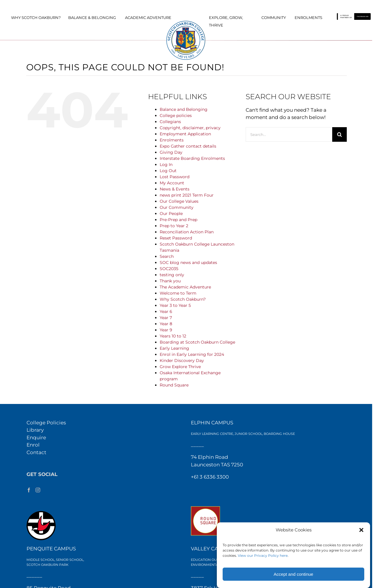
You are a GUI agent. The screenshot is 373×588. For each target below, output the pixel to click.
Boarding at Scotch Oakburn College (197, 342)
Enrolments (172, 140)
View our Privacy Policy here (263, 555)
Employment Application (185, 134)
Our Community (177, 207)
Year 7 (166, 318)
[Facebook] (29, 490)
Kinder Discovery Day (182, 360)
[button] (361, 530)
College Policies (46, 423)
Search (167, 256)
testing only (172, 275)
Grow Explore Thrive (180, 367)
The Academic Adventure (185, 287)
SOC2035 (169, 269)
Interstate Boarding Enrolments (192, 158)
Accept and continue (293, 574)
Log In (166, 164)
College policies (176, 116)
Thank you (170, 281)
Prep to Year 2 (174, 226)
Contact (36, 452)
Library (35, 430)
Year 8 (166, 324)
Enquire (36, 437)
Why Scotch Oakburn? (183, 299)
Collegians (170, 122)
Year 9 (166, 330)
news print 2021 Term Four (187, 195)
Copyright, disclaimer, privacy (190, 128)
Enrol (33, 445)
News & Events (175, 189)
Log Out (168, 171)
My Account (172, 183)
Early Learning (174, 348)
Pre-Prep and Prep (178, 220)
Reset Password (176, 238)
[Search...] (289, 134)
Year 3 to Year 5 (175, 305)
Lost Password (175, 177)
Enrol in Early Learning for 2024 (192, 354)
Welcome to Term (178, 293)
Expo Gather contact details (188, 146)
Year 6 (166, 311)
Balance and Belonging (184, 109)
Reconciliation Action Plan (187, 232)
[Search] (339, 134)
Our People (171, 213)
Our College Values (179, 201)
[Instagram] (38, 490)
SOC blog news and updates (188, 262)
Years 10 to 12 (173, 336)
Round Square (174, 385)
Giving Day (171, 152)
